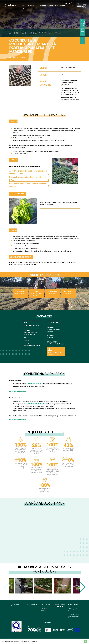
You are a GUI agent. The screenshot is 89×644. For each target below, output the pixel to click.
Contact (73, 6)
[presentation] (7, 587)
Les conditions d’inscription (17, 391)
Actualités (51, 6)
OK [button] (86, 641)
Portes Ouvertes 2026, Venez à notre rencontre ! (62, 6)
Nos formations (23, 7)
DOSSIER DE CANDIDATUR (35, 384)
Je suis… (37, 6)
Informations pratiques (44, 6)
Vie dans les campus (31, 6)
